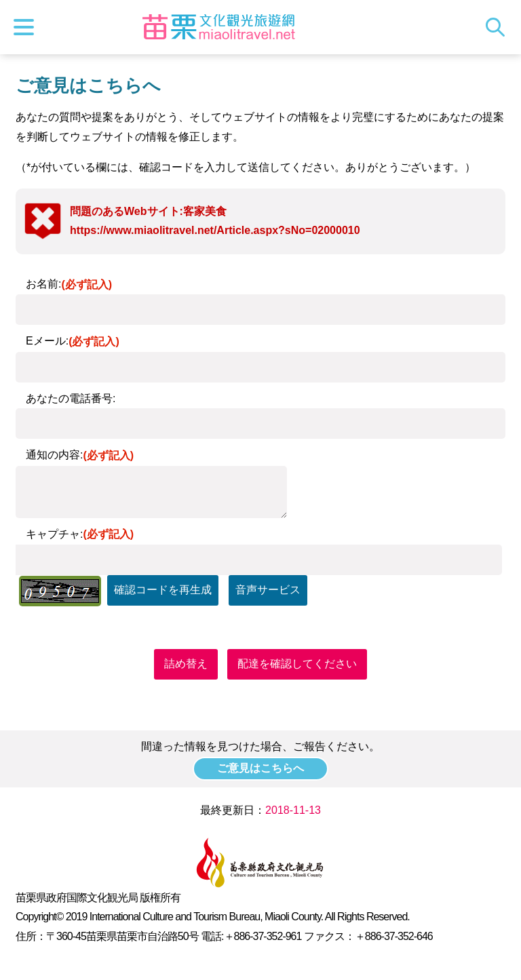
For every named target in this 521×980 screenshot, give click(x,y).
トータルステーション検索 (499, 27)
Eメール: (73, 341)
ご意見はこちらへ (260, 768)
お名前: (69, 284)
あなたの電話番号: (71, 398)
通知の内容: (80, 455)
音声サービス (268, 590)
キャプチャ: (80, 534)
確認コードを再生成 (163, 590)
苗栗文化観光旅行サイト (219, 27)
